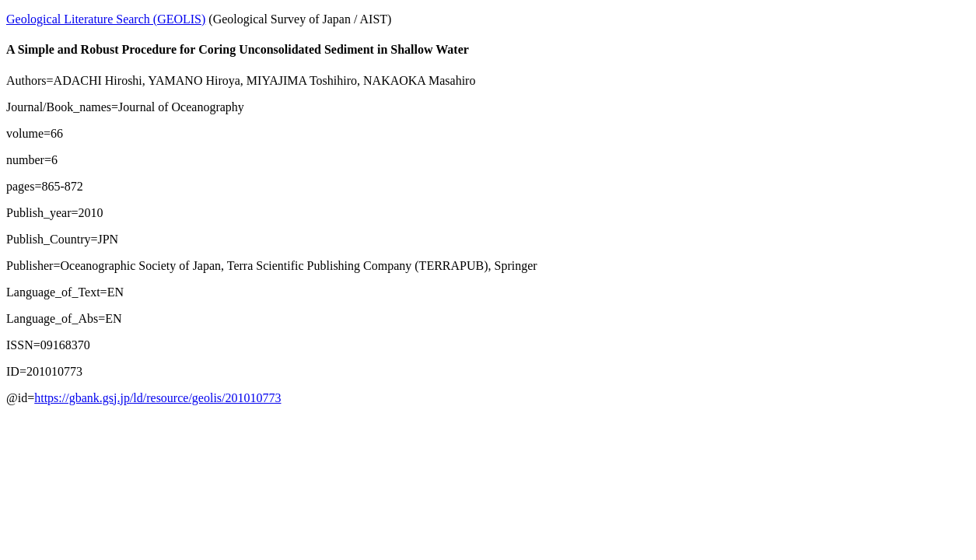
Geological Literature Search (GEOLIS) (106, 19)
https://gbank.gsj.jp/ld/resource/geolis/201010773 (157, 398)
